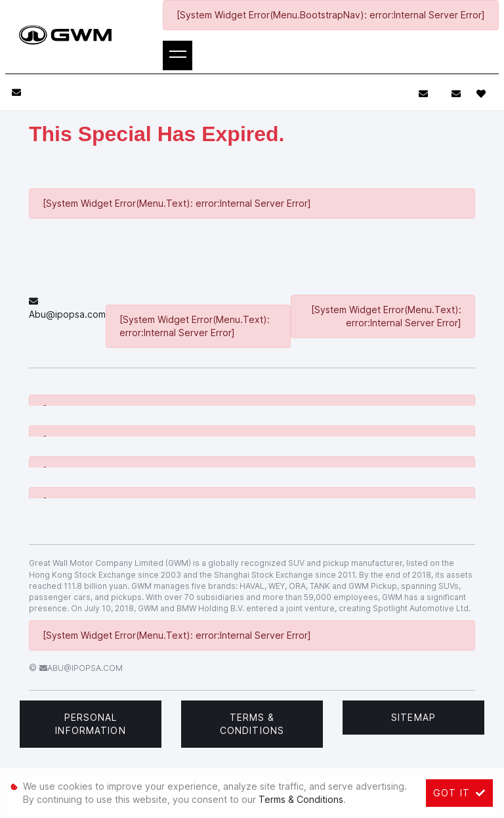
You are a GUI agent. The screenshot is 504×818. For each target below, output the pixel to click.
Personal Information (90, 724)
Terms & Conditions (252, 724)
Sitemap (413, 717)
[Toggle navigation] (178, 55)
